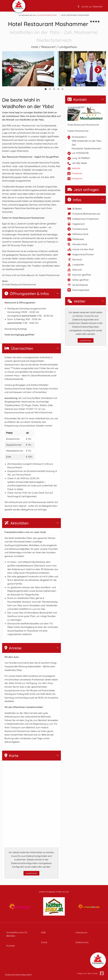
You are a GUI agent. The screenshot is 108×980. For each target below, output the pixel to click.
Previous (10, 70)
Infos (74, 200)
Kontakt (77, 100)
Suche (44, 942)
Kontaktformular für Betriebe (17, 934)
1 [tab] (46, 89)
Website (76, 168)
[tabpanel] (28, 69)
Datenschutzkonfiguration (18, 975)
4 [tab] (58, 89)
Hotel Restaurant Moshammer (54, 32)
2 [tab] (50, 89)
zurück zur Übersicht (92, 6)
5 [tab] (62, 89)
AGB (43, 932)
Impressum (82, 932)
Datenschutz (82, 942)
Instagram (77, 178)
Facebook (77, 173)
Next (98, 70)
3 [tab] (54, 89)
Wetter (76, 301)
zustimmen (31, 873)
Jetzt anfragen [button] (83, 190)
